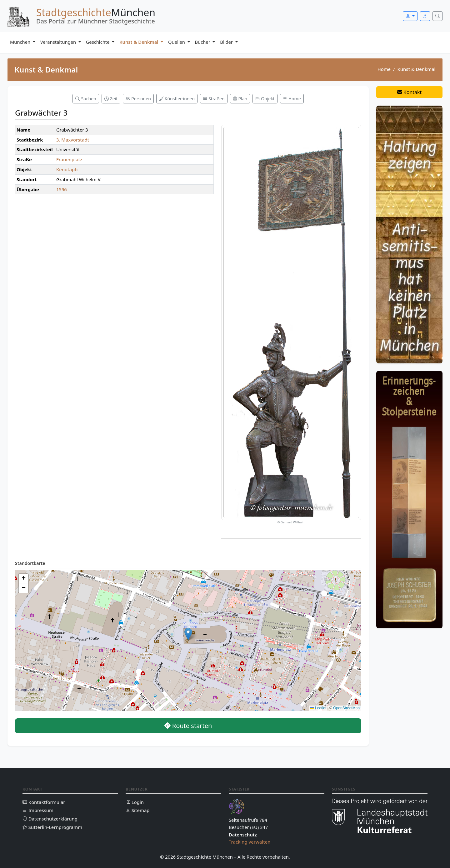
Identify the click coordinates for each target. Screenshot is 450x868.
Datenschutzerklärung (50, 819)
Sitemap (137, 810)
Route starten (188, 726)
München (21, 42)
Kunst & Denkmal (139, 42)
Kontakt (410, 92)
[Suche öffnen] (437, 16)
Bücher (203, 42)
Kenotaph (67, 169)
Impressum (38, 810)
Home (384, 69)
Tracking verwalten (250, 842)
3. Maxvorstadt (73, 140)
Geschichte (98, 42)
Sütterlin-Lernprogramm (52, 827)
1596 (62, 189)
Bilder (227, 42)
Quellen (177, 42)
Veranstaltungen (59, 42)
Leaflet (318, 708)
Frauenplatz (69, 159)
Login (135, 802)
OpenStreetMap (346, 708)
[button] (188, 634)
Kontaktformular (44, 802)
